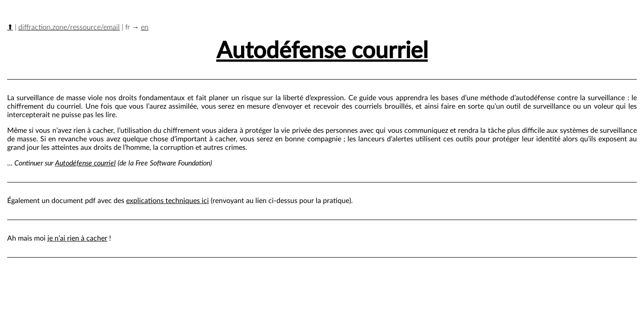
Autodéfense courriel (322, 51)
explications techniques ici (167, 201)
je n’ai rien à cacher (77, 238)
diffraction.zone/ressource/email (69, 27)
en (145, 27)
